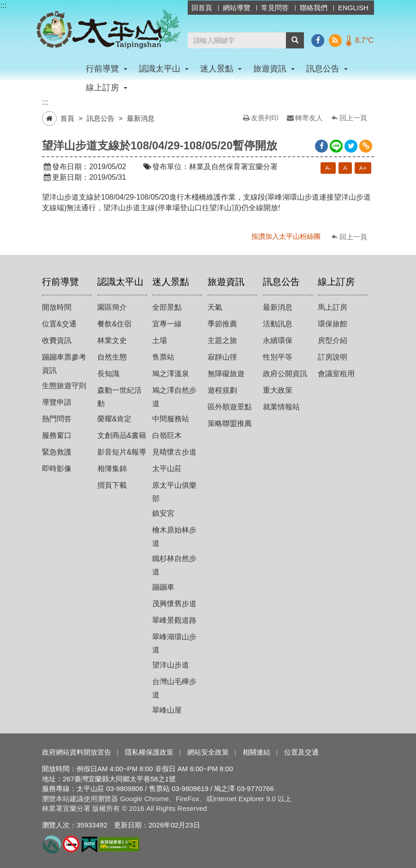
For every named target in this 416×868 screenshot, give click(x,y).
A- (328, 168)
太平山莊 (167, 469)
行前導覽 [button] (107, 69)
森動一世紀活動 (119, 397)
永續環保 (278, 340)
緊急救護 (57, 452)
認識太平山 (120, 282)
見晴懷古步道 (174, 452)
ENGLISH (353, 8)
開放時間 (57, 307)
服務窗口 (57, 435)
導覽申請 (57, 402)
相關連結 (256, 752)
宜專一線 (167, 324)
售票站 (163, 357)
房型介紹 (333, 340)
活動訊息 (278, 324)
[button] (295, 40)
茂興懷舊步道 (174, 604)
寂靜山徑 (222, 357)
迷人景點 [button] (221, 69)
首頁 (67, 118)
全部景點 (167, 307)
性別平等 (278, 357)
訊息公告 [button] (327, 69)
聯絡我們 (314, 8)
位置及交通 (301, 752)
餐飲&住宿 (115, 324)
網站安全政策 (208, 752)
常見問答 (275, 8)
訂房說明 (333, 357)
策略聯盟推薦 (230, 423)
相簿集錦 (112, 469)
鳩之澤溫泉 (171, 374)
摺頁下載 (112, 485)
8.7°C (364, 40)
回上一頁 (353, 118)
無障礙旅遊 (226, 374)
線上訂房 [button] (107, 88)
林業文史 (112, 340)
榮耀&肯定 (115, 419)
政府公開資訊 (285, 374)
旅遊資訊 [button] (274, 69)
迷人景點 (171, 282)
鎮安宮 (163, 513)
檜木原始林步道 (174, 537)
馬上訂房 (333, 307)
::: (3, 5)
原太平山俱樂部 (174, 492)
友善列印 (265, 118)
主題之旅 (222, 340)
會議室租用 (336, 374)
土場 (160, 340)
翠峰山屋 (167, 710)
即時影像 (57, 469)
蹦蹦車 (163, 587)
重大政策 (278, 390)
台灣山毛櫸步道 (174, 688)
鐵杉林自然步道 (174, 565)
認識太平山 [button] (164, 69)
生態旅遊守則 (64, 386)
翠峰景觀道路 (174, 620)
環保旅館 (333, 324)
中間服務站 (171, 419)
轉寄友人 (309, 118)
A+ (363, 168)
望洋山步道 (171, 665)
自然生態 (112, 357)
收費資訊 (57, 340)
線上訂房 (336, 282)
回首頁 (202, 8)
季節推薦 (222, 324)
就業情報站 (281, 407)
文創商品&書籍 (122, 435)
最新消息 (141, 118)
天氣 (215, 307)
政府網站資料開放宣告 (77, 752)
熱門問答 (57, 419)
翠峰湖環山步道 (174, 644)
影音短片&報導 (122, 452)
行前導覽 (60, 282)
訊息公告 (101, 118)
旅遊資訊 (226, 282)
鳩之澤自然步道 (174, 397)
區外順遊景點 (230, 407)
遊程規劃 (222, 390)
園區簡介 (112, 307)
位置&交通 (59, 324)
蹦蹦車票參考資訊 (64, 364)
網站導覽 (237, 8)
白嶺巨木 (167, 435)
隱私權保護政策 (149, 752)
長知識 (108, 374)
